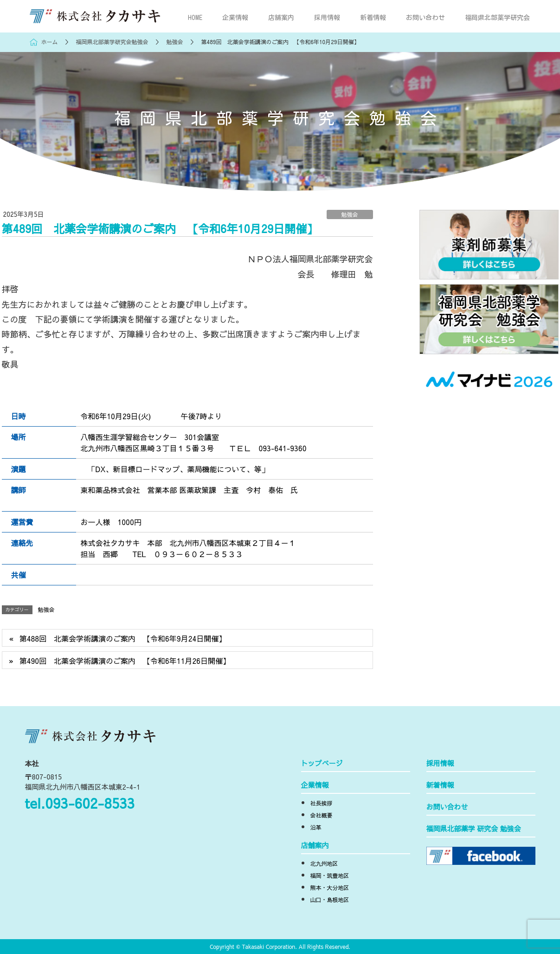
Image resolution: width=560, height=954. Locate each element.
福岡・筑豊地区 (330, 876)
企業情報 (315, 785)
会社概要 (322, 816)
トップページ (322, 764)
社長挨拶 (322, 804)
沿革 (316, 828)
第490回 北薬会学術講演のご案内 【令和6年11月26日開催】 (125, 661)
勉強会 (349, 214)
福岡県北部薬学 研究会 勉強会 (474, 829)
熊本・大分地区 (330, 888)
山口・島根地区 (330, 900)
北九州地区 (324, 864)
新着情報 (440, 785)
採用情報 (440, 764)
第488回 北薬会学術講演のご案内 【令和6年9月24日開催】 (123, 638)
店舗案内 (315, 846)
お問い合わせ (447, 807)
